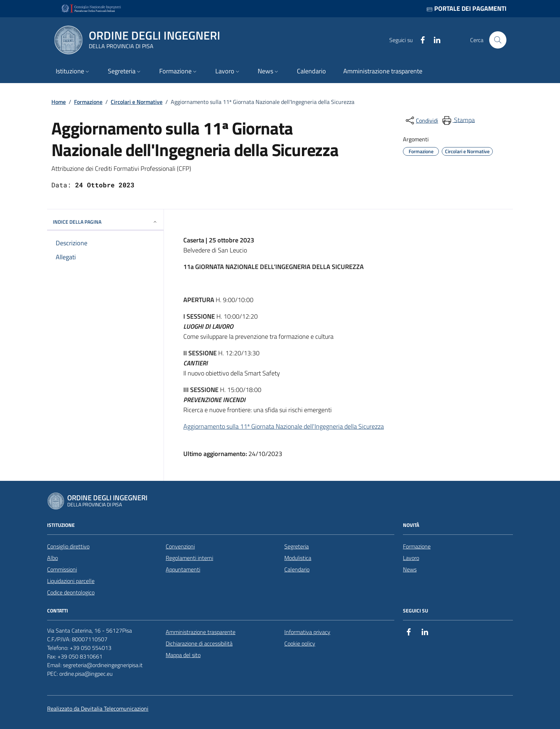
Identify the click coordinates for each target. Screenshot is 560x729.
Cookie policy (300, 643)
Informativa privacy (307, 632)
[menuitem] (458, 120)
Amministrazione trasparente (201, 632)
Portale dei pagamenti (466, 8)
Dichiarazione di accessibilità (199, 643)
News (410, 569)
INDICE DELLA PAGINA (105, 222)
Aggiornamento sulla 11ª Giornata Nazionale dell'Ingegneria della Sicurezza (284, 426)
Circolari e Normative (137, 102)
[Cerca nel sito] (498, 40)
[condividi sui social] (421, 120)
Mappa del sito (183, 655)
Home (59, 102)
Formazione (88, 102)
